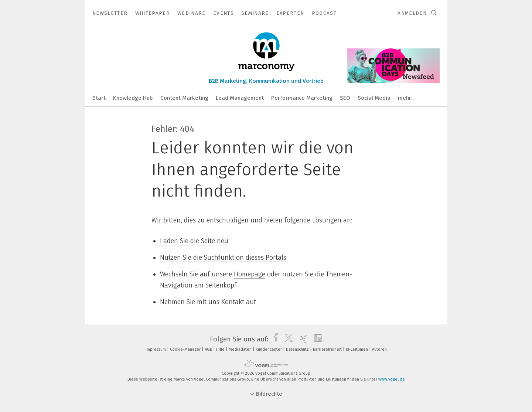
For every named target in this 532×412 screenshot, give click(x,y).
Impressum (156, 349)
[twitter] (287, 339)
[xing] (302, 339)
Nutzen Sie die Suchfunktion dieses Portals (223, 258)
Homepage (250, 274)
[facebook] (274, 339)
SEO (345, 98)
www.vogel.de (392, 379)
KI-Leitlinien (357, 349)
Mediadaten (241, 349)
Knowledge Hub (133, 98)
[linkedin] (316, 339)
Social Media (374, 98)
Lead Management (240, 98)
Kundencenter (269, 349)
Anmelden (412, 13)
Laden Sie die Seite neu (194, 241)
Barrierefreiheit (328, 349)
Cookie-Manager (186, 349)
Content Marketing (184, 98)
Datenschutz (298, 349)
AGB (209, 349)
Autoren (379, 349)
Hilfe (221, 349)
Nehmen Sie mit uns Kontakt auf (208, 302)
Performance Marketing (302, 98)
